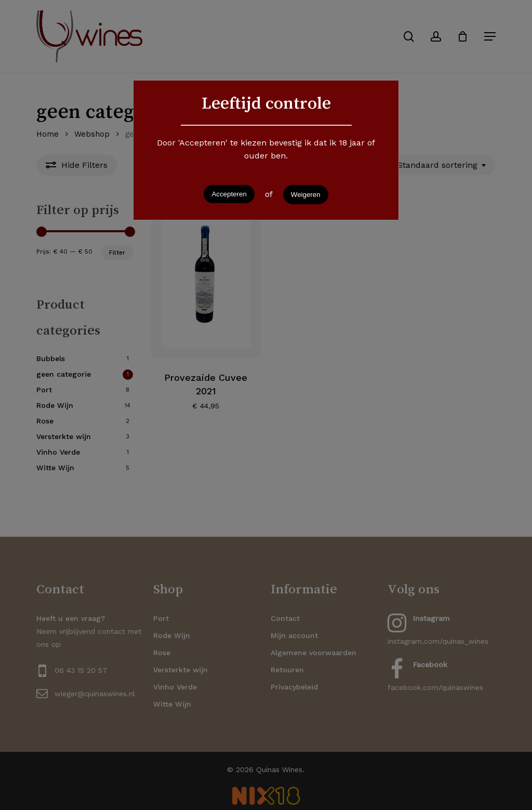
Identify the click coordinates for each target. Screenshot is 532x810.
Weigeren (306, 195)
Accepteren (229, 194)
